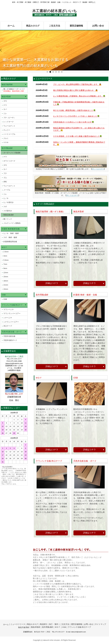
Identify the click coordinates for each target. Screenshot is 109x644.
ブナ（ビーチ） (9, 118)
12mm (6, 273)
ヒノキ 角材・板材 (11, 233)
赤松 (5, 182)
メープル (7, 190)
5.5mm (6, 260)
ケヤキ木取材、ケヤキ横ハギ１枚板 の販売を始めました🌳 (78, 136)
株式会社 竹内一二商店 (42, 632)
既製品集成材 (9, 215)
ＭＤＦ (4, 247)
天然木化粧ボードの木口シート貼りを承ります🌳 (74, 122)
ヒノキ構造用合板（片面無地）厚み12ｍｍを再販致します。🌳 (79, 96)
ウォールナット (9, 126)
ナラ (5, 105)
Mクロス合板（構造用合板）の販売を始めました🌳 (74, 110)
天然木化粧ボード (10, 340)
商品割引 (44, 624)
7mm (5, 264)
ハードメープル (9, 134)
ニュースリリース (18, 624)
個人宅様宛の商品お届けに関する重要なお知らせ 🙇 (75, 90)
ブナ (5, 173)
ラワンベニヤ (9, 309)
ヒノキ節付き (9, 202)
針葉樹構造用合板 (10, 242)
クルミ (6, 138)
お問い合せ (98, 26)
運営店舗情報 (76, 26)
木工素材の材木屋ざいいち (54, 11)
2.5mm (6, 252)
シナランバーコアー (11, 322)
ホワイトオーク (9, 161)
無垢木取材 (6, 97)
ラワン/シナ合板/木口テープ (79, 627)
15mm (6, 277)
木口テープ (8, 326)
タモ (5, 101)
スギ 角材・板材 (10, 237)
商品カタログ (33, 26)
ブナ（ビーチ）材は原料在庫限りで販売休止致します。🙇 (77, 84)
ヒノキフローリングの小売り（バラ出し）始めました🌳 (76, 116)
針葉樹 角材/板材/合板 (11, 229)
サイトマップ (100, 624)
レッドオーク (9, 122)
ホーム (11, 26)
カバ (5, 109)
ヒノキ (6, 198)
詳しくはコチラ (98, 169)
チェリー (7, 130)
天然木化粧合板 (9, 336)
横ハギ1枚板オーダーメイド (14, 90)
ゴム (5, 178)
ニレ (5, 113)
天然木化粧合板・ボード (12, 332)
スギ (5, 207)
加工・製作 (54, 624)
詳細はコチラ (52, 283)
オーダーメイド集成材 (12, 153)
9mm (5, 268)
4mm (5, 256)
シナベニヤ (8, 318)
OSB (4, 295)
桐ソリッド (8, 219)
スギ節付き (8, 211)
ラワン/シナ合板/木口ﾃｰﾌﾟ (12, 305)
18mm (6, 281)
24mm (6, 289)
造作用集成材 (7, 148)
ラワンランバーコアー (12, 313)
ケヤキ (6, 142)
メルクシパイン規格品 (12, 223)
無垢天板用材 (7, 84)
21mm (6, 285)
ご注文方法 (55, 26)
